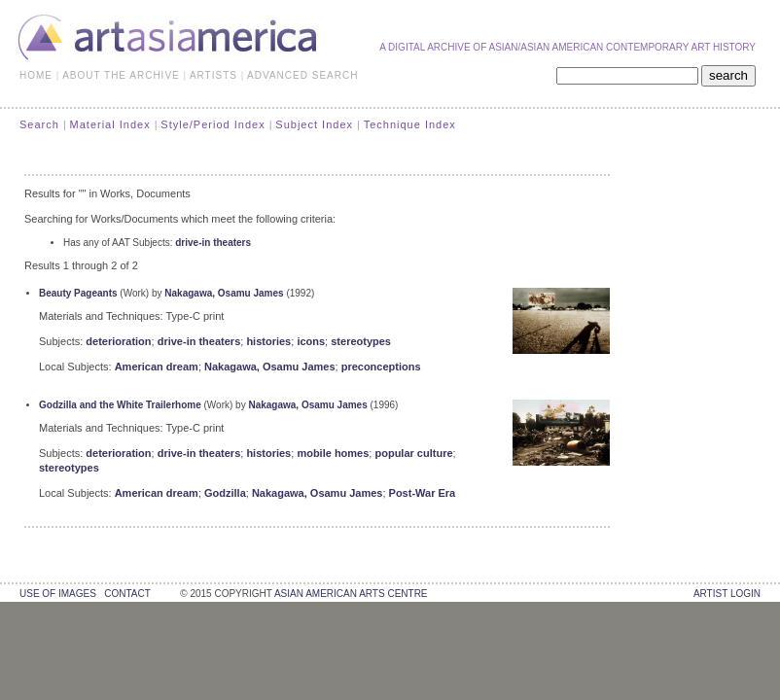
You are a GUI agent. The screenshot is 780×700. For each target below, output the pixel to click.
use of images (58, 594)
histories (268, 341)
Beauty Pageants (78, 293)
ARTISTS (213, 75)
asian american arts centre (351, 594)
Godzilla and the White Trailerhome (120, 405)
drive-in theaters (213, 243)
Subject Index (314, 124)
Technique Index (410, 124)
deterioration (118, 341)
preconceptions (381, 367)
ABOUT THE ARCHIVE (121, 75)
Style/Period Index (213, 124)
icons (311, 341)
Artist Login (727, 594)
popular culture (413, 453)
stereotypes (361, 341)
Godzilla (225, 493)
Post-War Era (423, 493)
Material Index (110, 124)
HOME (36, 75)
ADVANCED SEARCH (302, 75)
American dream (157, 367)
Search (39, 124)
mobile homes (333, 453)
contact (127, 594)
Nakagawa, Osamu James (224, 293)
